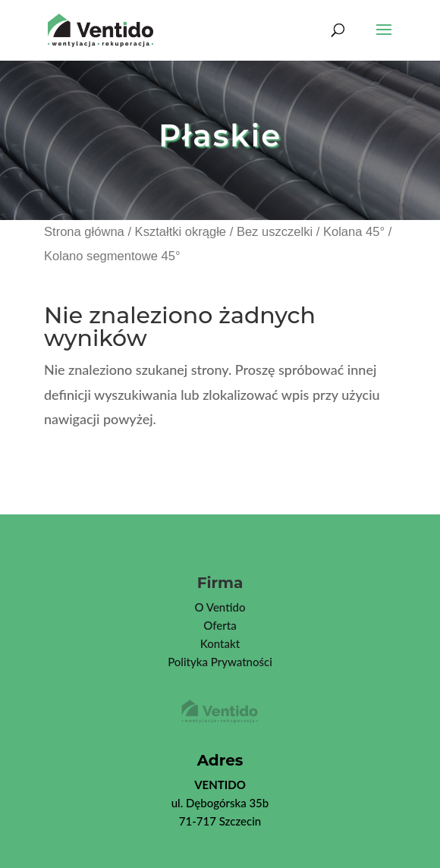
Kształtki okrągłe (181, 232)
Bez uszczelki (275, 232)
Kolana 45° (354, 232)
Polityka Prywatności (220, 662)
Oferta (220, 625)
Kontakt (220, 643)
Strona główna (84, 232)
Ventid (222, 607)
